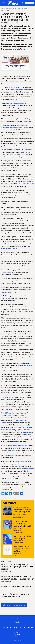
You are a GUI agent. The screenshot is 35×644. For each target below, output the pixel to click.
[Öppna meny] (3, 3)
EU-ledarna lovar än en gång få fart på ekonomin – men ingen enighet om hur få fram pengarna (17, 567)
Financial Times (6, 413)
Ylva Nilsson (17, 634)
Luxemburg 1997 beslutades (15, 103)
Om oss (15, 627)
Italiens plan (16, 437)
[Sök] (22, 3)
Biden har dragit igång (22, 462)
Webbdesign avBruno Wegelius (17, 640)
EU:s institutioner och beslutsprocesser (16, 8)
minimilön (17, 466)
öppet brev (19, 341)
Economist (11, 415)
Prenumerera (29, 3)
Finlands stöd (12, 450)
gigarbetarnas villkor (19, 453)
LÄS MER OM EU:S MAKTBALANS (14, 605)
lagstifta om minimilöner (20, 446)
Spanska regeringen (26, 432)
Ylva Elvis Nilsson (18, 541)
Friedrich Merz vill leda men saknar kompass (17, 587)
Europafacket (6, 307)
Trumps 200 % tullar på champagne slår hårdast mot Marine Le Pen (22, 549)
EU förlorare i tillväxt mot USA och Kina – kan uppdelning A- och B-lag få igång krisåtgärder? (17, 578)
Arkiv (9, 627)
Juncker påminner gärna (18, 90)
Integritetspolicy (26, 627)
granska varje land (9, 397)
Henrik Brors (14, 23)
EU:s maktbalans (6, 10)
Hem (2, 8)
